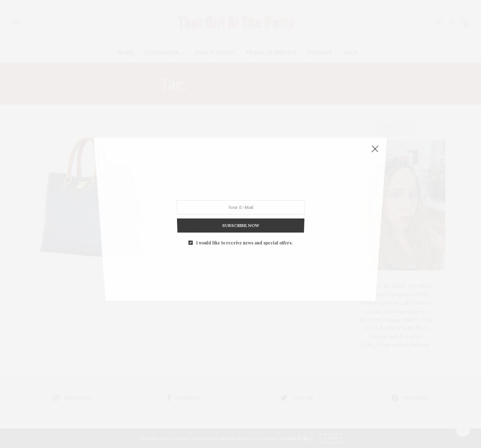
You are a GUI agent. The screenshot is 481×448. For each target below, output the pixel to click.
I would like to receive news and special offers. (244, 226)
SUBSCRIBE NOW (240, 213)
